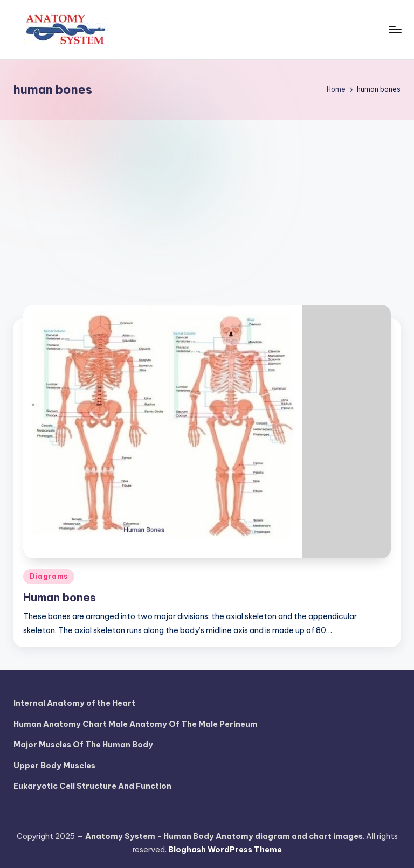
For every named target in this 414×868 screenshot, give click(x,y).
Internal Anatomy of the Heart (74, 703)
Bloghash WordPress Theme (225, 850)
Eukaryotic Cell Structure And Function (92, 786)
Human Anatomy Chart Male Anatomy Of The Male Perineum (136, 724)
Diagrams (49, 576)
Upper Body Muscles (54, 766)
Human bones (60, 597)
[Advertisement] (207, 201)
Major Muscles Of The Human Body (83, 745)
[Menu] (394, 30)
